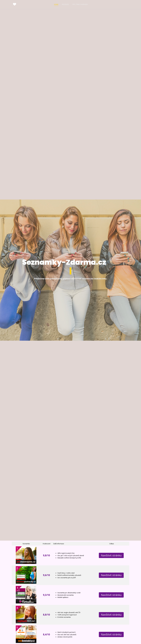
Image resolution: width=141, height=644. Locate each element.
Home (56, 4)
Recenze (65, 4)
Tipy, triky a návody (80, 4)
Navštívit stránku (111, 555)
